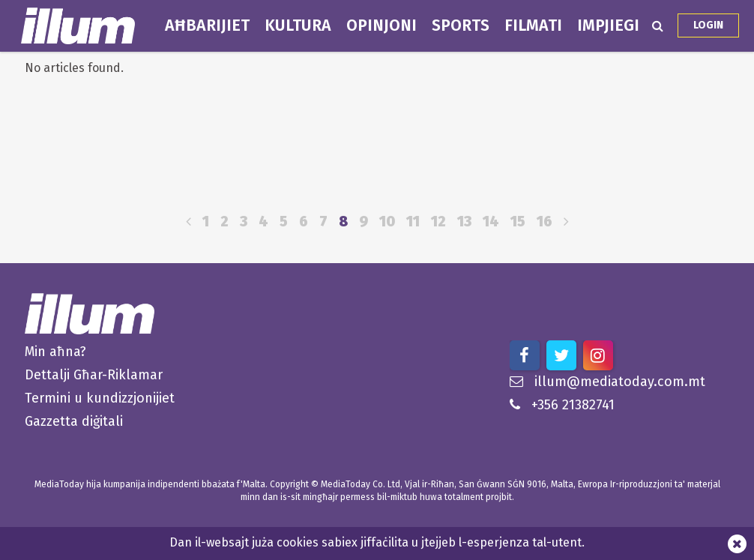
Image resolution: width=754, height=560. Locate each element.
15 (518, 222)
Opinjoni (381, 25)
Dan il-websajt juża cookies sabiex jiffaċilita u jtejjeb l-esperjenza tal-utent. (377, 542)
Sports (461, 25)
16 (545, 222)
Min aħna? (55, 352)
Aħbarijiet (207, 25)
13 (464, 222)
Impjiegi (608, 25)
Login (708, 25)
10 (387, 222)
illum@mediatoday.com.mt (607, 382)
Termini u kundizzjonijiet (100, 398)
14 (491, 222)
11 (413, 222)
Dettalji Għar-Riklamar (94, 375)
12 (438, 222)
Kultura (298, 25)
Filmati (533, 25)
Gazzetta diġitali (74, 421)
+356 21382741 (562, 405)
